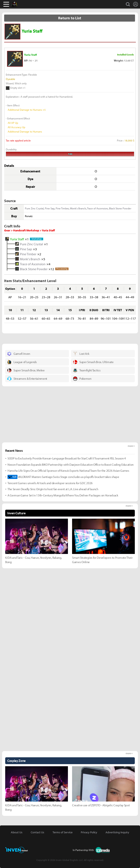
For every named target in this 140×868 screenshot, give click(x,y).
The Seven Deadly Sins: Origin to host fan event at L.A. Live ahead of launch (53, 489)
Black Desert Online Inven (18, 4)
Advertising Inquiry (117, 832)
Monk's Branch (78, 208)
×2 (39, 254)
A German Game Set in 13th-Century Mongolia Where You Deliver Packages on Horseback (63, 495)
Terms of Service (63, 832)
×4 (48, 264)
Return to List (70, 18)
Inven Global (30, 4)
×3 (35, 249)
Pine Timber (62, 208)
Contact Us (37, 832)
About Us (17, 832)
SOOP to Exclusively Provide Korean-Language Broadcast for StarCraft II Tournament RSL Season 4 (67, 458)
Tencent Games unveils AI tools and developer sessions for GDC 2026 (50, 483)
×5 (43, 259)
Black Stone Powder (120, 208)
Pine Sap (50, 208)
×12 (51, 269)
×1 (27, 239)
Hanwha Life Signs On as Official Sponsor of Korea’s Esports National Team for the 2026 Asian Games (68, 471)
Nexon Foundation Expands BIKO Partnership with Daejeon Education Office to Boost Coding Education (71, 465)
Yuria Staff (17, 239)
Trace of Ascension (97, 208)
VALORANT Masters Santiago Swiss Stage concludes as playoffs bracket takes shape (63, 477)
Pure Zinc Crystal (34, 208)
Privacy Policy (89, 832)
